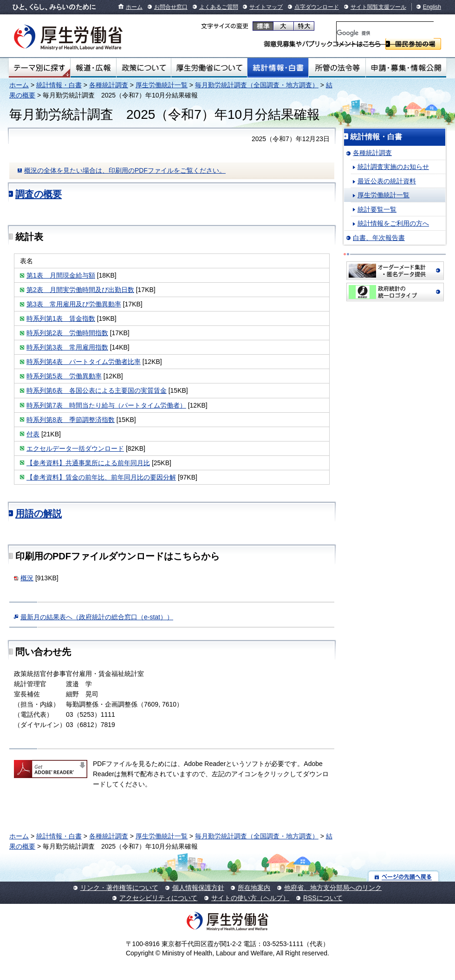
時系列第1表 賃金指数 (61, 318)
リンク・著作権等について (119, 888)
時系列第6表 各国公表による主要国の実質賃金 (97, 390)
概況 (27, 578)
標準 (263, 26)
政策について (144, 68)
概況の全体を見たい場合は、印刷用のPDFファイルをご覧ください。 (125, 170)
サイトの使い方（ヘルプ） (250, 898)
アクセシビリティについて (158, 898)
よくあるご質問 (219, 7)
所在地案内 (254, 888)
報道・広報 (93, 68)
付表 (33, 434)
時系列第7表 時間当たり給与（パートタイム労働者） (106, 405)
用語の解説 (39, 513)
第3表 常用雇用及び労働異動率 (74, 304)
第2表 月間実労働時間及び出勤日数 (80, 290)
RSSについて (323, 898)
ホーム (134, 7)
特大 (304, 26)
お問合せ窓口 (171, 7)
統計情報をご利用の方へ (393, 223)
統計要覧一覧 (377, 209)
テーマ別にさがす (39, 68)
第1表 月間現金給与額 (61, 275)
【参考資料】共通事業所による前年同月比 (88, 463)
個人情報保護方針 (198, 888)
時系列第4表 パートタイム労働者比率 (84, 362)
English (432, 7)
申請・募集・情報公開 (406, 68)
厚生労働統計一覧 (162, 85)
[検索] (385, 33)
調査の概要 (39, 194)
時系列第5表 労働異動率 (64, 376)
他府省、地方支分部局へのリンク (333, 888)
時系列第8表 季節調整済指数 (71, 420)
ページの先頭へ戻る (404, 876)
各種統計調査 (109, 85)
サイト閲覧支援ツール (378, 7)
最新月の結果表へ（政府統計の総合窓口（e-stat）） (97, 617)
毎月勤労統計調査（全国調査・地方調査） (257, 85)
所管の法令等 (337, 68)
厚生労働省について (209, 68)
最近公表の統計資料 (387, 181)
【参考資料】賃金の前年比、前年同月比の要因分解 (101, 477)
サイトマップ (266, 7)
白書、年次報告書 (379, 238)
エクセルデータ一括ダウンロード (75, 448)
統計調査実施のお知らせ (393, 167)
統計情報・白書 (278, 68)
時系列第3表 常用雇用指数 (67, 347)
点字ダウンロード (317, 7)
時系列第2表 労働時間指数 (67, 333)
